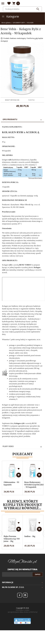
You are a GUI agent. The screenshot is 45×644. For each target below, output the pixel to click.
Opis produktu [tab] (10, 119)
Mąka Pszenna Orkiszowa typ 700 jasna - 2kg (12, 541)
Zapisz (38, 579)
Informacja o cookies (23, 615)
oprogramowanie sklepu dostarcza (19, 617)
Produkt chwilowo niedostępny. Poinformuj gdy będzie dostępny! (22, 40)
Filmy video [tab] (8, 446)
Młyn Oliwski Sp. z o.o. (29, 205)
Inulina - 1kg (30, 539)
